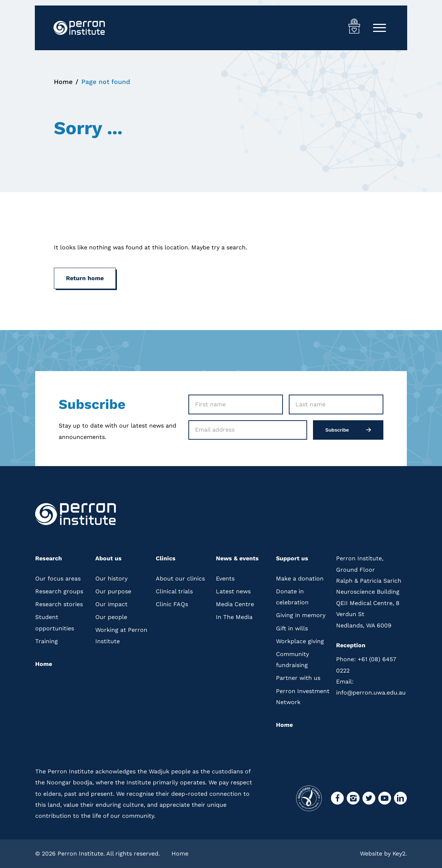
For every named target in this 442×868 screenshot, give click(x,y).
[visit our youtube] (385, 798)
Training (47, 641)
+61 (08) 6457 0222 (366, 665)
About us (108, 558)
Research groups (59, 591)
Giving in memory (301, 615)
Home (63, 82)
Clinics (166, 558)
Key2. (399, 853)
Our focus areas (58, 578)
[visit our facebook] (337, 798)
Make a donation (300, 578)
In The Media (234, 617)
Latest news (233, 591)
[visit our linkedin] (400, 798)
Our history (111, 578)
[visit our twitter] (369, 798)
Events (225, 578)
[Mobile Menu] (380, 28)
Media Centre (235, 604)
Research (49, 558)
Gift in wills (292, 628)
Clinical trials (174, 591)
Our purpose (113, 591)
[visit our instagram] (353, 798)
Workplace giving (300, 641)
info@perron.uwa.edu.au (371, 687)
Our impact (111, 604)
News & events (237, 558)
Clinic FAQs (172, 604)
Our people (111, 617)
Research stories (59, 604)
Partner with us (298, 678)
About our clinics (180, 578)
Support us (292, 558)
